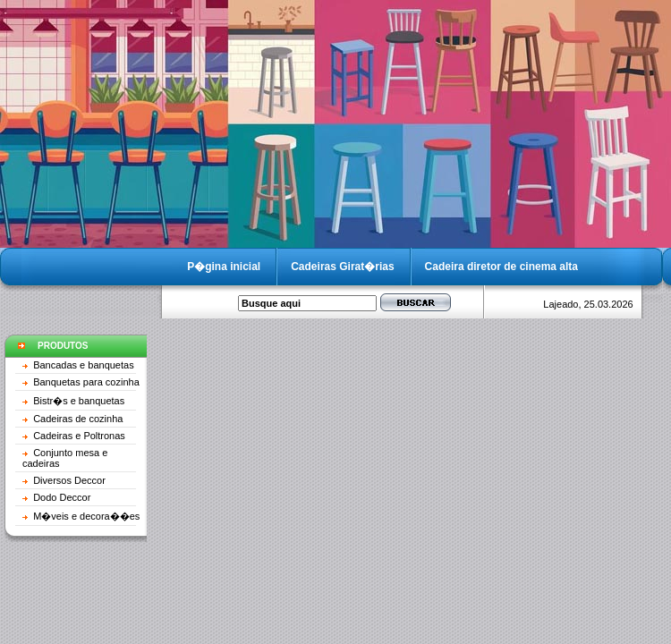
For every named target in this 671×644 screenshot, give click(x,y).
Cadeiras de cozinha (78, 419)
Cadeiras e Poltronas (79, 436)
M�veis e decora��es (86, 516)
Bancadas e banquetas (84, 365)
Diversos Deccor (69, 480)
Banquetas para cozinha (86, 382)
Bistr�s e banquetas (79, 401)
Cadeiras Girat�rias (342, 267)
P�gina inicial (224, 267)
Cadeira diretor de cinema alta (501, 267)
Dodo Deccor (62, 497)
